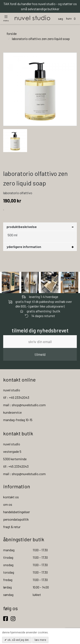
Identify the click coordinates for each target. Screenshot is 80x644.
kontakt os (11, 497)
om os (8, 504)
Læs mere (40, 640)
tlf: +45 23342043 (16, 466)
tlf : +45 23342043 (16, 397)
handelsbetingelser (17, 512)
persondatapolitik (16, 519)
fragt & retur (12, 527)
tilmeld (40, 354)
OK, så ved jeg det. (18, 640)
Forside (12, 33)
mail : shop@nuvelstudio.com (24, 405)
